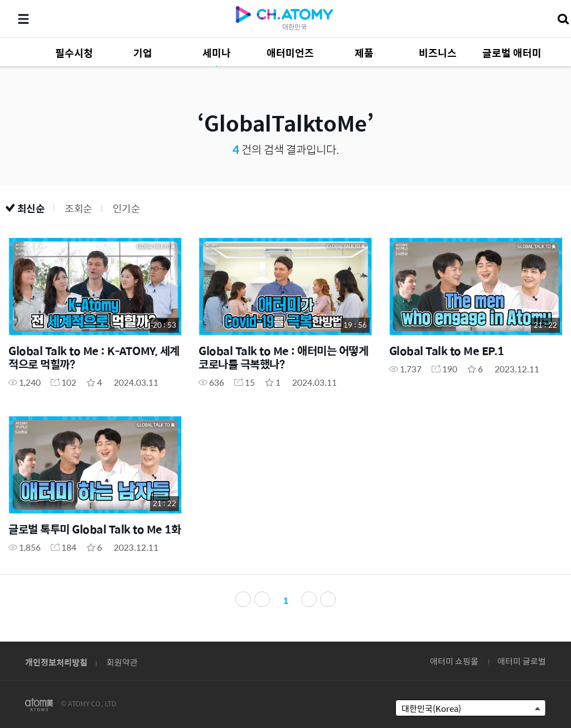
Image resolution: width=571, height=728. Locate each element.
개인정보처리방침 (56, 662)
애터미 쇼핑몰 (454, 661)
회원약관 (122, 662)
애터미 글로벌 (522, 661)
